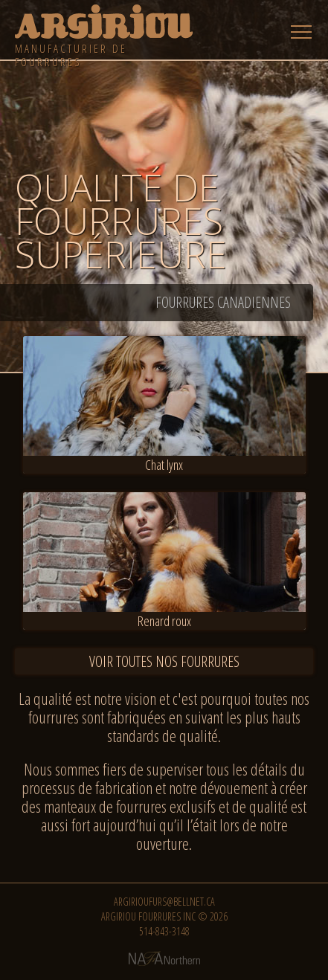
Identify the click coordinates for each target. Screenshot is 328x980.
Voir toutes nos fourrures (164, 661)
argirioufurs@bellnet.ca (164, 902)
